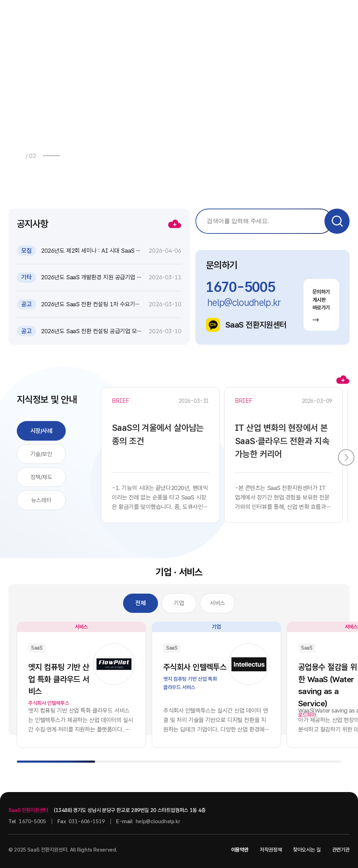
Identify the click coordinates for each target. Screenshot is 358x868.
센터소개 (299, 16)
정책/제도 (41, 477)
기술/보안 (41, 454)
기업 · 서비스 (256, 16)
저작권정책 (271, 850)
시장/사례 (41, 431)
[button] (70, 156)
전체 (140, 603)
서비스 (217, 603)
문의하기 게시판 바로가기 (321, 305)
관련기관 (341, 850)
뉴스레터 (41, 500)
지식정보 (203, 16)
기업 (179, 603)
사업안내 (107, 16)
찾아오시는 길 (307, 850)
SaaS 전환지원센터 (246, 325)
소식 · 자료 (157, 16)
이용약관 (240, 850)
